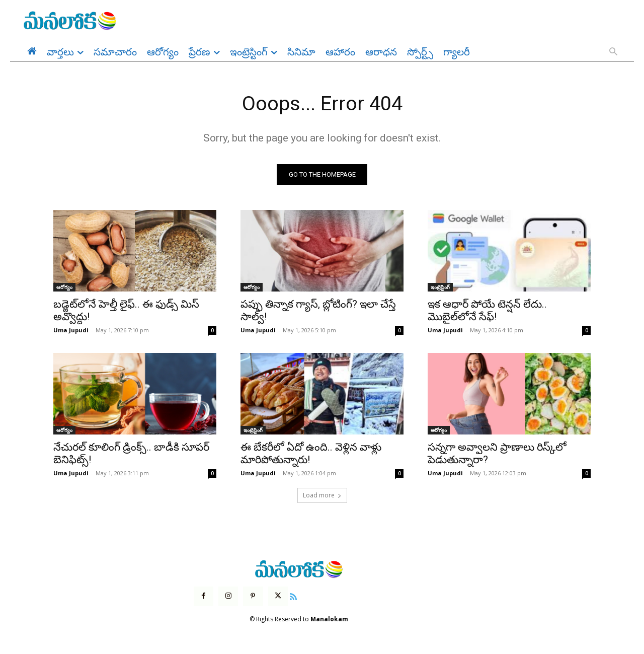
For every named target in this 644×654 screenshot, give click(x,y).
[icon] (293, 596)
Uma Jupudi (71, 331)
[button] (613, 52)
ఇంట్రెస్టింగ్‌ (440, 287)
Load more (322, 496)
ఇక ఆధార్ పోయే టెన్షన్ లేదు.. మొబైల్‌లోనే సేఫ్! (487, 311)
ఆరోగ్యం (64, 287)
